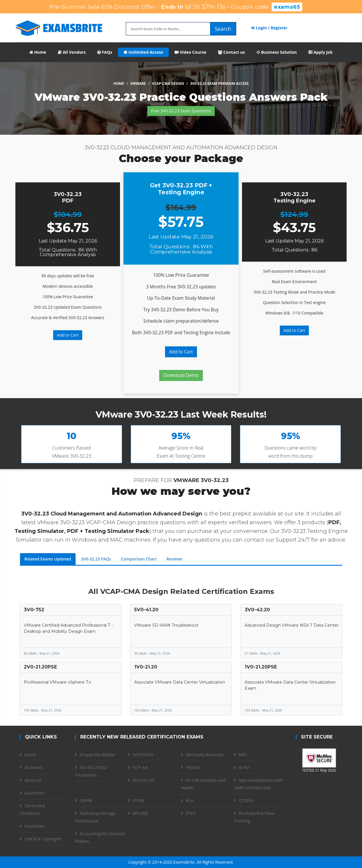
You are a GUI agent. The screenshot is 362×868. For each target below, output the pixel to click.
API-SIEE (140, 813)
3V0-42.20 (257, 610)
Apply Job (321, 52)
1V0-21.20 (146, 667)
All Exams (33, 767)
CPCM (138, 800)
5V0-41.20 (146, 610)
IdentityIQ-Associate (205, 755)
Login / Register (269, 28)
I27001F (246, 800)
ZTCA (190, 813)
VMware (138, 83)
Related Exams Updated (48, 559)
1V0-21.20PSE (261, 667)
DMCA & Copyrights (43, 839)
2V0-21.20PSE (40, 667)
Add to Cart (68, 335)
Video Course (190, 52)
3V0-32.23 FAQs (96, 559)
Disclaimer (34, 826)
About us (33, 780)
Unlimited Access (143, 52)
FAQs (105, 52)
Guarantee (34, 793)
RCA (189, 800)
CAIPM (86, 800)
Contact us (231, 52)
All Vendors (72, 52)
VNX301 (193, 767)
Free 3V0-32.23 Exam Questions (181, 111)
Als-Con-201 (144, 780)
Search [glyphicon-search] (223, 29)
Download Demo (181, 375)
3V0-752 (34, 610)
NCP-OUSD (143, 755)
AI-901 (245, 767)
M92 (243, 755)
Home (38, 52)
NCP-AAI (141, 767)
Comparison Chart (139, 559)
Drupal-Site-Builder (98, 755)
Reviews (174, 559)
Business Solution (277, 52)
